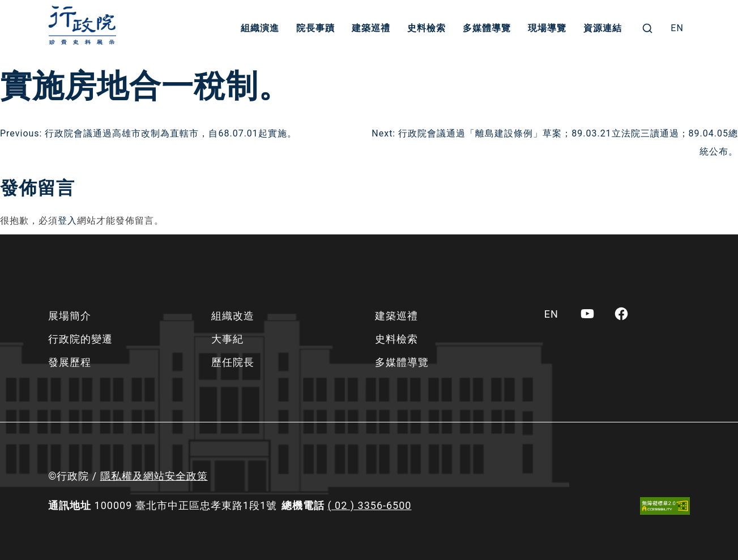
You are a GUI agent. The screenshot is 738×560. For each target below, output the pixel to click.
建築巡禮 (371, 28)
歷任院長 (233, 362)
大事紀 (227, 339)
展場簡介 (70, 316)
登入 (67, 221)
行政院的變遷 (80, 339)
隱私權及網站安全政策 (154, 476)
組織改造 (233, 316)
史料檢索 (426, 28)
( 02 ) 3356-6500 (369, 505)
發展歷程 (70, 362)
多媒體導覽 (487, 28)
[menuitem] (677, 28)
